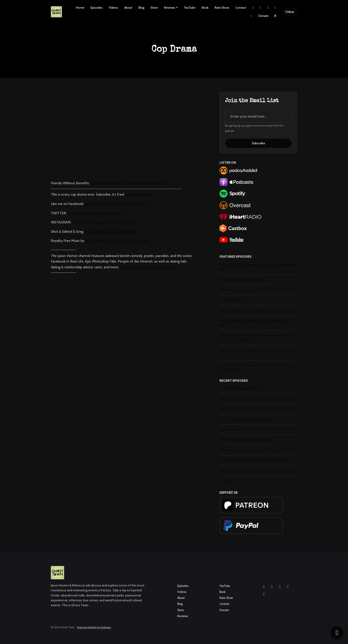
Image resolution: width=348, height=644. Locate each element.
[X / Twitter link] (253, 8)
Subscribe (258, 143)
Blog (141, 8)
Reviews (170, 8)
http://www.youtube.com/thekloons (112, 232)
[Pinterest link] (251, 16)
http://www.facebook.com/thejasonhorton (116, 204)
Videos (113, 8)
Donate (263, 16)
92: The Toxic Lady (232, 300)
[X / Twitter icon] (288, 587)
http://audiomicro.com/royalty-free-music (116, 241)
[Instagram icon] (264, 587)
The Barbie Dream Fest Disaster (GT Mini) (247, 450)
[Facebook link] (268, 8)
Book (205, 8)
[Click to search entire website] (275, 16)
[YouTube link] (275, 8)
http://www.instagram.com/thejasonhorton (104, 222)
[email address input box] (258, 116)
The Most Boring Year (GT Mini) (240, 389)
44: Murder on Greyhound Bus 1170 (243, 290)
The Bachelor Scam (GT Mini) (239, 409)
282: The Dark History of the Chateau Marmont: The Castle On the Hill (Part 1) (255, 338)
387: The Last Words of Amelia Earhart (245, 419)
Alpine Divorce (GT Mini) (236, 429)
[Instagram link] (261, 8)
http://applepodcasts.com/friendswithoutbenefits (128, 183)
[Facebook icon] (272, 587)
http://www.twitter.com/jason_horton (96, 213)
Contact (241, 8)
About (128, 8)
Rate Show (222, 8)
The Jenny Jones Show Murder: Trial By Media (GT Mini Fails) (256, 323)
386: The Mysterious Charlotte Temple (246, 440)
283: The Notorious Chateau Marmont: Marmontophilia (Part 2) (257, 353)
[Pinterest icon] (264, 594)
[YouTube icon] (280, 587)
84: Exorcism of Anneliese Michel (242, 280)
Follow (290, 12)
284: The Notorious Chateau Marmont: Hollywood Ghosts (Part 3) (253, 368)
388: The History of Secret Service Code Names (252, 399)
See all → (226, 481)
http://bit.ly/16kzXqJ (139, 194)
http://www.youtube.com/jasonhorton (148, 267)
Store (154, 8)
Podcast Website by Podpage (94, 627)
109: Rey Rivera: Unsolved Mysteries (244, 310)
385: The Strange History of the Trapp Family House (255, 460)
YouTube (190, 8)
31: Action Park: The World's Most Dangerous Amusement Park (258, 267)
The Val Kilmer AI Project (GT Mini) (242, 470)
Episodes (97, 8)
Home (80, 8)
